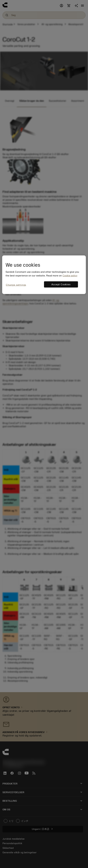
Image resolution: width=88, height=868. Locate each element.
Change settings (16, 285)
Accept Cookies (61, 284)
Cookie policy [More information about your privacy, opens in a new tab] (70, 276)
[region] (44, 275)
